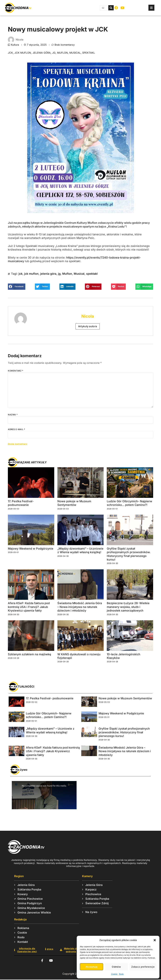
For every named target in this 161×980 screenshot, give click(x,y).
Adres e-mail (16, 429)
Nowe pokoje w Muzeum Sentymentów (125, 698)
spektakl (89, 53)
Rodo (121, 974)
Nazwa (13, 415)
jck (10, 53)
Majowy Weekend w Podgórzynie (31, 549)
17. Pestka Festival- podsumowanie (50, 698)
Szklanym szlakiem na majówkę (29, 654)
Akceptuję (92, 967)
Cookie (114, 974)
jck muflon (23, 53)
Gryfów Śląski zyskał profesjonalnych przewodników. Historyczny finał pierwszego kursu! (124, 732)
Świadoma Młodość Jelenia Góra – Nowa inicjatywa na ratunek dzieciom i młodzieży (80, 607)
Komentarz (16, 371)
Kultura (15, 45)
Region (19, 876)
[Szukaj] (111, 8)
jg (54, 53)
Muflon (62, 53)
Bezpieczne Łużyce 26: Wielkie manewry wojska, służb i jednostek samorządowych (128, 607)
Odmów (116, 967)
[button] (155, 940)
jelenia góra (42, 53)
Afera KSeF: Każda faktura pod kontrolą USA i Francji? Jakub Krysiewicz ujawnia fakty (29, 607)
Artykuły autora (88, 326)
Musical (75, 53)
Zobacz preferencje (143, 967)
